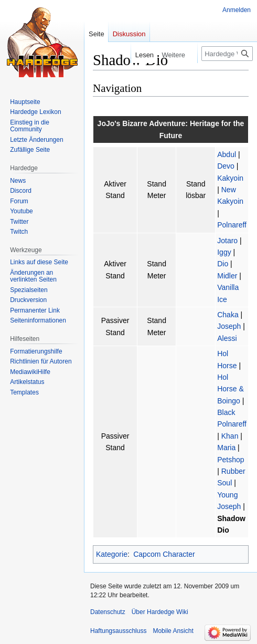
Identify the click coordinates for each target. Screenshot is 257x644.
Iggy (224, 252)
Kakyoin (230, 178)
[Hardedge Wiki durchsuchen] (227, 54)
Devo (226, 166)
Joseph (229, 326)
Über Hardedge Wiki (160, 612)
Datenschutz (108, 612)
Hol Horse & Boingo (231, 389)
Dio (223, 264)
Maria (226, 448)
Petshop (231, 460)
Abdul (227, 154)
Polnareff (232, 225)
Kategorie (112, 554)
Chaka (228, 315)
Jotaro (227, 241)
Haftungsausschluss (118, 631)
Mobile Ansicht (173, 631)
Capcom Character (164, 554)
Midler (227, 276)
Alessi (227, 338)
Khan (230, 436)
